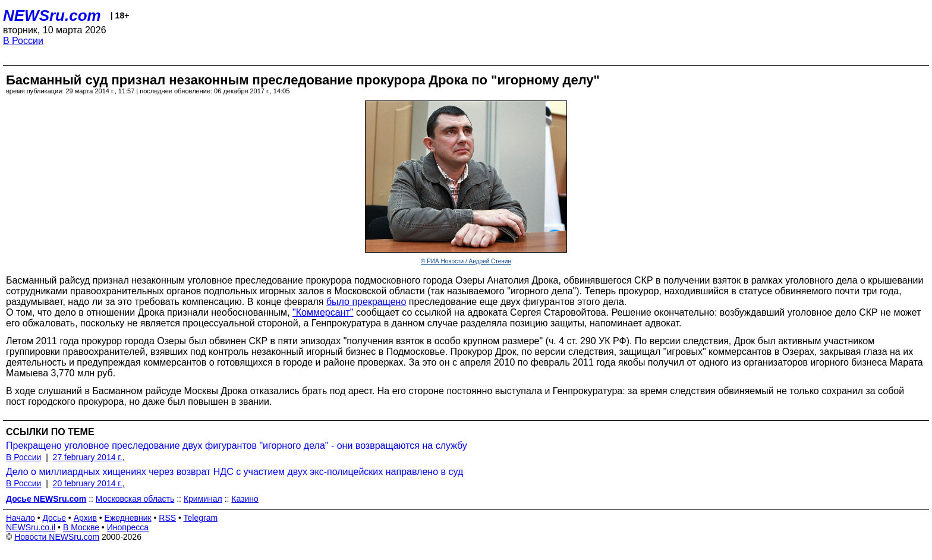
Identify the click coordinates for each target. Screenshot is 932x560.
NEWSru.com (52, 15)
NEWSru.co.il (31, 527)
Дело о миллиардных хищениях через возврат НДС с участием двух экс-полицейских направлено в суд (234, 472)
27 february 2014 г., (89, 457)
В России (23, 41)
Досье (54, 518)
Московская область (135, 499)
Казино (245, 499)
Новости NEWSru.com (57, 537)
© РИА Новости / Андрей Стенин (466, 261)
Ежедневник (128, 518)
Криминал (203, 499)
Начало (21, 518)
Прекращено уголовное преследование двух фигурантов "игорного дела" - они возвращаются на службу (237, 446)
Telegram (201, 518)
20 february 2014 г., (89, 483)
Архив (85, 518)
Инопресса (128, 527)
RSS (167, 518)
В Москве (81, 527)
